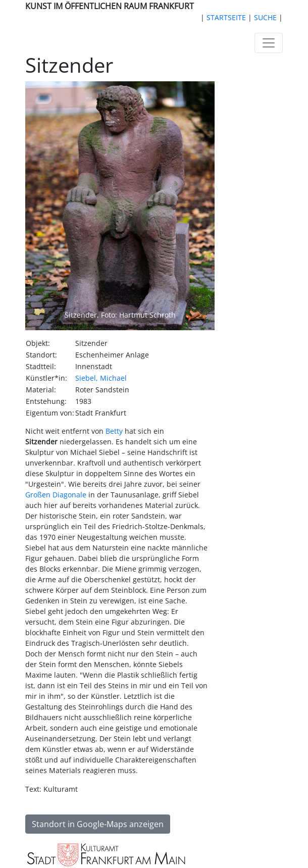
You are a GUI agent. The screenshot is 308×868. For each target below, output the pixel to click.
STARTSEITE (226, 17)
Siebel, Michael (101, 378)
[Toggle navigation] (269, 43)
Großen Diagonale (56, 495)
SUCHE (265, 17)
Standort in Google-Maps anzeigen (98, 824)
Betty (114, 431)
